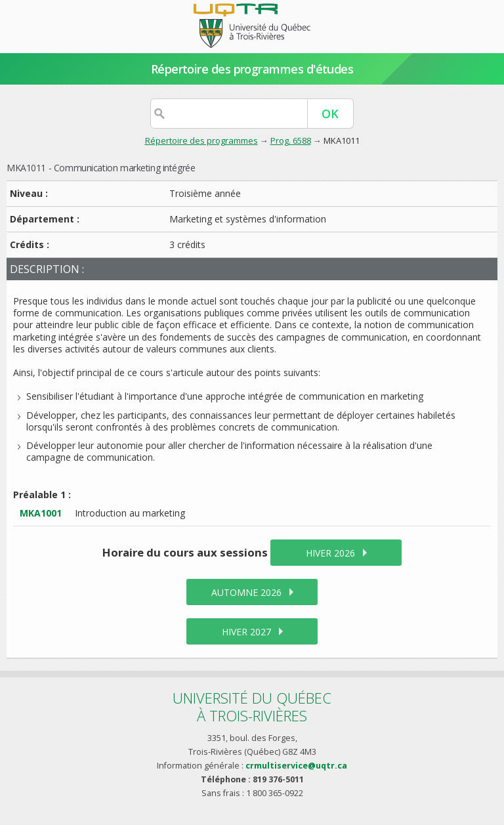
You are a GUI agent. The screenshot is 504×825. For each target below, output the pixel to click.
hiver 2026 (330, 553)
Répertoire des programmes (201, 140)
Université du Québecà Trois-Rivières (252, 707)
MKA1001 (41, 513)
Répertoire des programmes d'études (252, 69)
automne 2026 (246, 592)
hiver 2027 (246, 632)
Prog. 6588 (291, 140)
